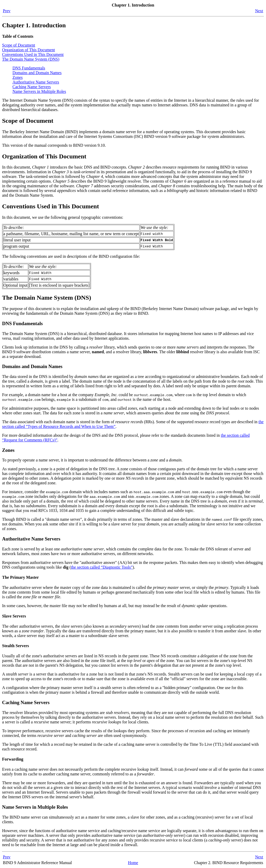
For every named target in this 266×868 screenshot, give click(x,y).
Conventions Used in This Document (33, 54)
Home (133, 863)
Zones (18, 77)
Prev (7, 11)
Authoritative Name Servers (36, 82)
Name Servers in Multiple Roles (39, 91)
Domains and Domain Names (37, 73)
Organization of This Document (28, 50)
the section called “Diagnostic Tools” (102, 567)
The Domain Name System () (31, 59)
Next (259, 11)
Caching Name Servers (32, 87)
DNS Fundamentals (29, 68)
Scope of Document (19, 45)
